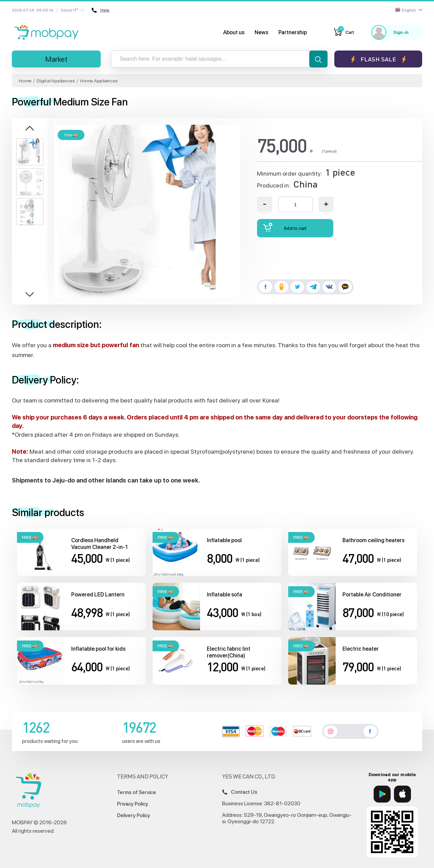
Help (100, 10)
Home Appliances (99, 81)
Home (25, 81)
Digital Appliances (56, 81)
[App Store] (402, 794)
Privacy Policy (133, 804)
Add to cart (285, 227)
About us (234, 32)
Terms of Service (136, 792)
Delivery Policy (134, 815)
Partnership (293, 32)
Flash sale (378, 59)
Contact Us (240, 792)
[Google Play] (382, 794)
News (261, 32)
